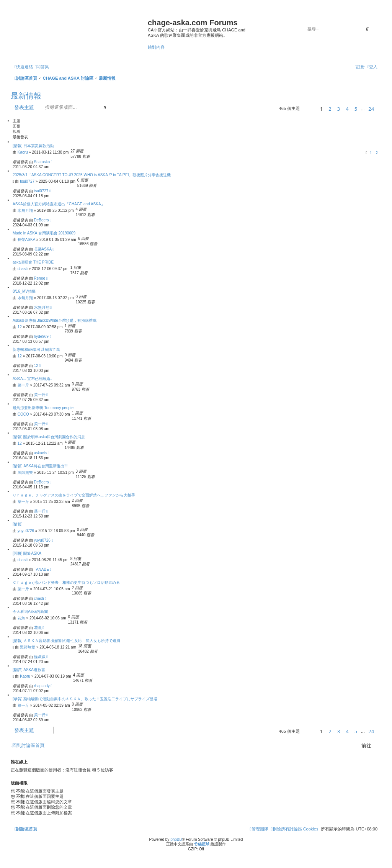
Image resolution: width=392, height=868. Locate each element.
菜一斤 (23, 385)
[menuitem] (42, 67)
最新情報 (26, 96)
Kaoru (23, 152)
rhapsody (42, 686)
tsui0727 (27, 181)
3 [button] (339, 109)
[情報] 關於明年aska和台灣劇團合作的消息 (49, 437)
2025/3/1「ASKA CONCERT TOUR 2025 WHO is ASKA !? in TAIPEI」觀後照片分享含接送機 (92, 175)
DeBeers (42, 220)
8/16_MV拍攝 (24, 291)
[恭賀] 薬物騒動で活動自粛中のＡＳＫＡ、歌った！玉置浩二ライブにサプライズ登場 (85, 699)
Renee (40, 278)
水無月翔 (25, 210)
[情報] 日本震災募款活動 (33, 146)
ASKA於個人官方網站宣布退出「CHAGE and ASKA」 (59, 204)
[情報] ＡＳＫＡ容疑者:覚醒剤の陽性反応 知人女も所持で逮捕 (66, 641)
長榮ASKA (26, 240)
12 (20, 327)
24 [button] (371, 109)
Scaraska (42, 162)
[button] (309, 109)
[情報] (18, 524)
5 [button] (356, 109)
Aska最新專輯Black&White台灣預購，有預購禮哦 (55, 320)
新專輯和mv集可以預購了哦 (36, 350)
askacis (40, 453)
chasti (23, 269)
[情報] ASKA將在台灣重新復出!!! (40, 466)
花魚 (21, 618)
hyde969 (41, 337)
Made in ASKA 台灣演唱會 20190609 (44, 233)
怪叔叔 (40, 657)
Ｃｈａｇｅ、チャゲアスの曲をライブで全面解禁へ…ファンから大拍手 (74, 495)
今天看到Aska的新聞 (30, 612)
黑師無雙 (25, 472)
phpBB (176, 839)
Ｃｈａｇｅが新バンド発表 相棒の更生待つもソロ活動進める (66, 582)
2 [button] (330, 109)
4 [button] (347, 109)
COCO (23, 414)
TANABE (42, 569)
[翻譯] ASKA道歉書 (29, 670)
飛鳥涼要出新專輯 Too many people (43, 408)
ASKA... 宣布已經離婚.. (32, 379)
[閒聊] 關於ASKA (27, 553)
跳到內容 (156, 47)
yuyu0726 (26, 531)
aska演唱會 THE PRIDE (33, 262)
